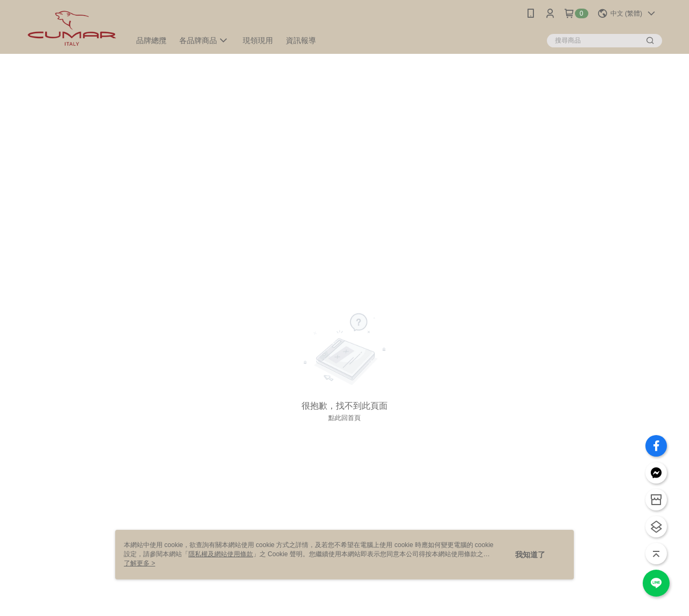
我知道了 (530, 555)
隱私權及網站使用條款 (221, 554)
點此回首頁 (344, 418)
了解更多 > (139, 563)
